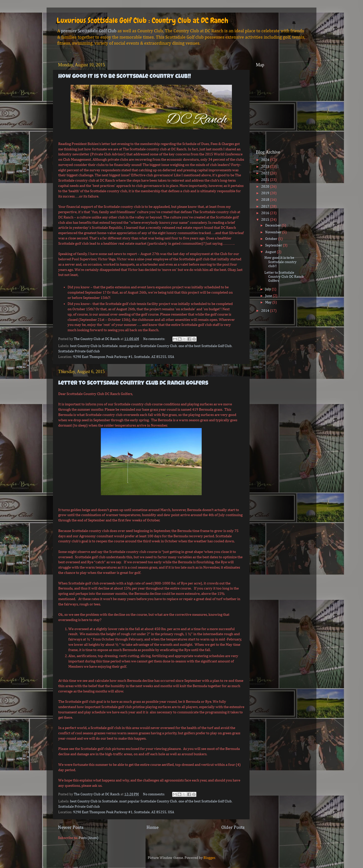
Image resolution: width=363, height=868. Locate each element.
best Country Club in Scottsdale (94, 346)
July (268, 289)
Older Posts (233, 828)
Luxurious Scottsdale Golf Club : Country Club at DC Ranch (142, 20)
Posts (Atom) (88, 838)
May (269, 302)
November (274, 232)
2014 (266, 311)
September (274, 245)
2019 (266, 193)
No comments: (155, 339)
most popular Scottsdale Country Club (148, 346)
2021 (266, 180)
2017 (266, 207)
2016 (266, 213)
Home (153, 828)
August (271, 252)
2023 (266, 167)
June (269, 296)
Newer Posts (71, 828)
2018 (266, 200)
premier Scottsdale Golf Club (89, 31)
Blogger (209, 858)
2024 (266, 160)
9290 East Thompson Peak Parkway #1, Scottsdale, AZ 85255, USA (124, 357)
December (273, 226)
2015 (266, 220)
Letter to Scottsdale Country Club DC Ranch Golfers (133, 384)
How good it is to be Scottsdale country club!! (125, 77)
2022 (266, 173)
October (272, 239)
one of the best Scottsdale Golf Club (205, 346)
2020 (266, 187)
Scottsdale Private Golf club (79, 351)
